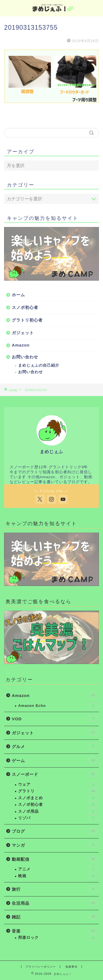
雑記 (55, 917)
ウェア (58, 785)
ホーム (18, 295)
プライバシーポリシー (41, 967)
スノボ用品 (58, 812)
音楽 (55, 931)
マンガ (55, 845)
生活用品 (55, 903)
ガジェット (23, 333)
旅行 (55, 889)
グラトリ (58, 791)
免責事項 (71, 967)
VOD (55, 718)
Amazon (21, 345)
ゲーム (55, 760)
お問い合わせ (25, 357)
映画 (58, 876)
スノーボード (55, 774)
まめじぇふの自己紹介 (39, 365)
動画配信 (55, 859)
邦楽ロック (58, 938)
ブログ (55, 831)
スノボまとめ (58, 798)
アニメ (58, 869)
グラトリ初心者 (27, 320)
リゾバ (58, 818)
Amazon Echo (58, 706)
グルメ (55, 746)
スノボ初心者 (25, 307)
